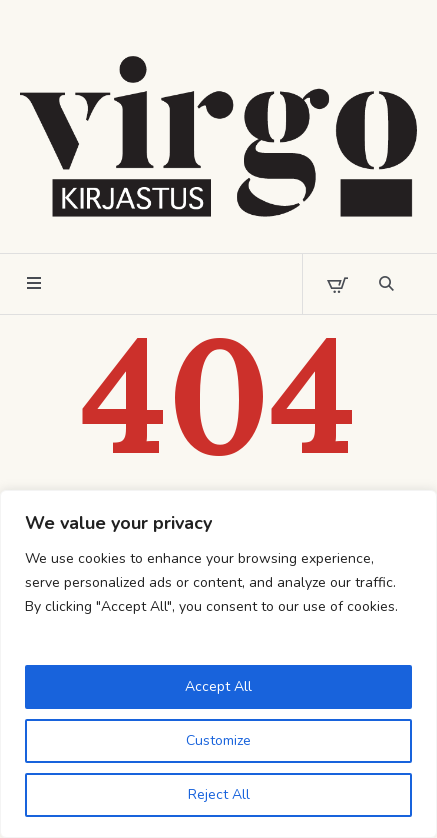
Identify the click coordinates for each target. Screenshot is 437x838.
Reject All (219, 794)
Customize (218, 740)
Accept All (218, 686)
